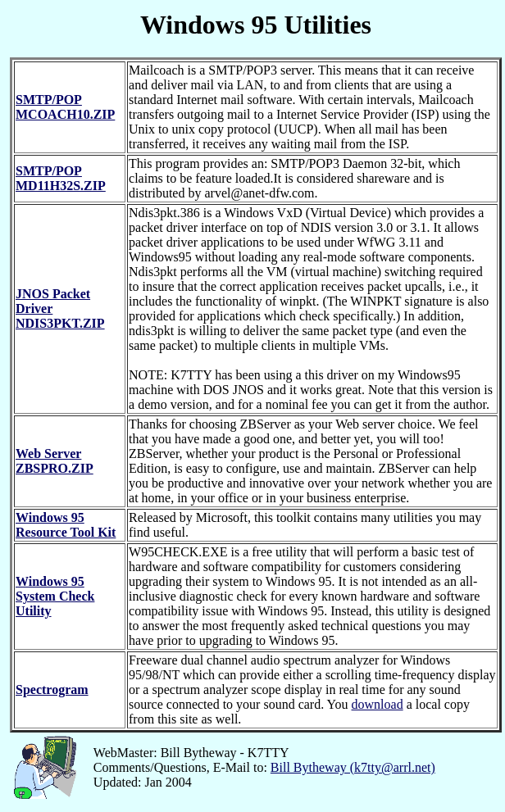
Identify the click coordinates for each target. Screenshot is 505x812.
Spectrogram (52, 690)
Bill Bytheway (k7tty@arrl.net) (353, 767)
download (378, 704)
